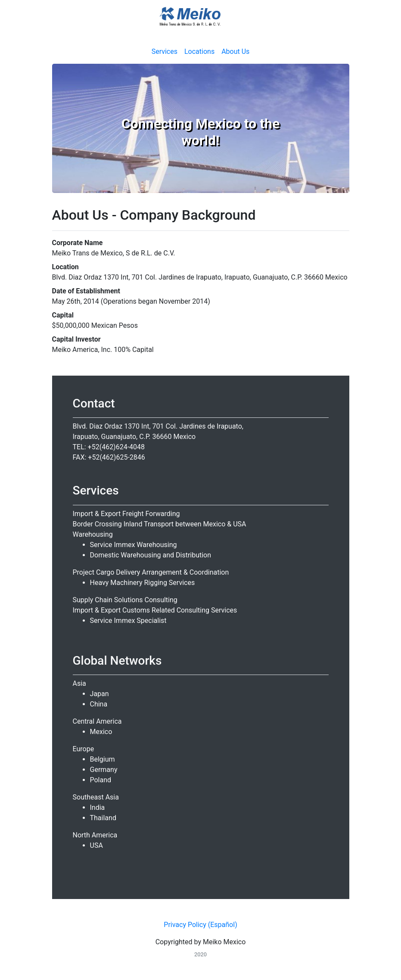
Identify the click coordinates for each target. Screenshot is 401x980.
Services (165, 51)
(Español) (223, 925)
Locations (199, 51)
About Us (235, 51)
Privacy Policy (185, 925)
